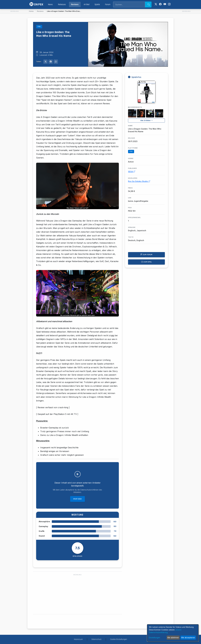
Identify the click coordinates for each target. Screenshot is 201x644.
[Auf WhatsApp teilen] (56, 62)
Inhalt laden (77, 499)
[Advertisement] (15, 51)
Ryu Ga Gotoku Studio (139, 181)
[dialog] (173, 633)
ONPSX (36, 4)
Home (31, 11)
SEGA (132, 172)
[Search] (129, 4)
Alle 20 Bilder (146, 120)
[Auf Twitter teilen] (46, 62)
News (50, 4)
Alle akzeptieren (188, 638)
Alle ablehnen (173, 638)
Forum (108, 4)
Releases (62, 4)
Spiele (97, 4)
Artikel (87, 4)
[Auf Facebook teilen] (51, 62)
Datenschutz (96, 639)
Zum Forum (146, 255)
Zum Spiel (147, 262)
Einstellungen (155, 638)
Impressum (78, 639)
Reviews (75, 4)
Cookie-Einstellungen (119, 639)
